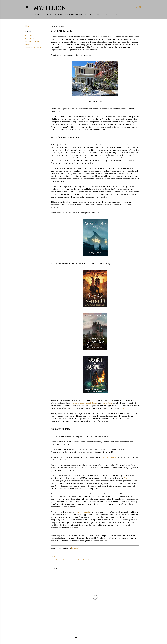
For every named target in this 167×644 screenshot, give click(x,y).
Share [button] (28, 26)
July (122, 408)
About (115, 15)
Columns (29, 35)
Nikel (110, 403)
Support (106, 15)
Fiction (44, 15)
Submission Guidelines (76, 15)
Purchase (58, 15)
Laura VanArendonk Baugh (85, 403)
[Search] (138, 7)
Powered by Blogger (83, 637)
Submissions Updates (34, 48)
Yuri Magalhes (109, 457)
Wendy (104, 403)
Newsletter (95, 15)
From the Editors (32, 42)
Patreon (128, 478)
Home (37, 15)
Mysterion (50, 8)
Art (51, 15)
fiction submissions (83, 512)
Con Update (30, 39)
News (28, 45)
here (56, 496)
